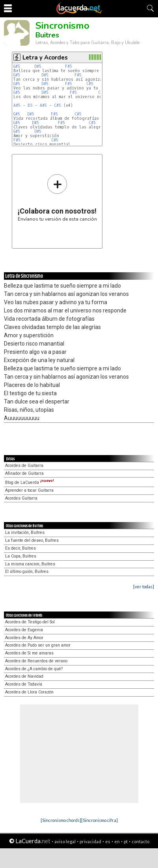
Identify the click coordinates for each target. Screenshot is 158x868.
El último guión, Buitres (27, 572)
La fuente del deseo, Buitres (32, 540)
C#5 (90, 84)
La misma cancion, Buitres (30, 564)
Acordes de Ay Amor (24, 638)
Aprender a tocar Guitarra (29, 490)
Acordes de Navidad (24, 676)
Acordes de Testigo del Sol (30, 622)
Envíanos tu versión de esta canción (57, 198)
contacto (140, 841)
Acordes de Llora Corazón (29, 692)
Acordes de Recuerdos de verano (36, 661)
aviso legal (65, 841)
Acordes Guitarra (21, 498)
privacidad (90, 841)
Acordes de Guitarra (24, 466)
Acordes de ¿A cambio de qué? (34, 669)
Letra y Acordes (45, 58)
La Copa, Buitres (21, 556)
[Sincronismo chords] (61, 820)
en (117, 841)
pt (126, 841)
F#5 (69, 66)
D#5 (38, 66)
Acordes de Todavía (24, 684)
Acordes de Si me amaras (29, 653)
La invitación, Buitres (25, 533)
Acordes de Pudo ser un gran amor (38, 645)
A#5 (17, 105)
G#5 (17, 66)
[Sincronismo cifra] (99, 820)
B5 (30, 105)
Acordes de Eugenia (24, 630)
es (108, 841)
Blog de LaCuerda (30, 482)
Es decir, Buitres (20, 548)
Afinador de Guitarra (24, 473)
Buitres (47, 35)
